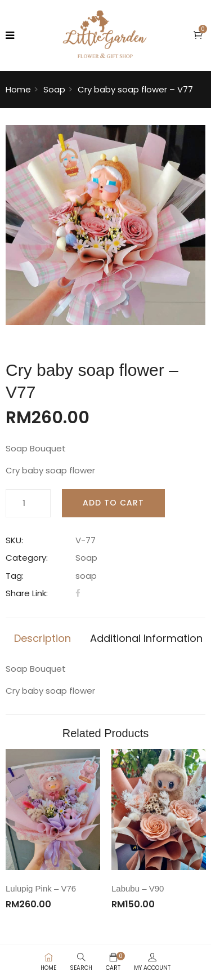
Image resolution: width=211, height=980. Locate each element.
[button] (198, 35)
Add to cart (113, 503)
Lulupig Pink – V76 (41, 888)
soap (86, 576)
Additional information (146, 638)
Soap (54, 89)
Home (18, 89)
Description (42, 638)
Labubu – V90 (138, 888)
